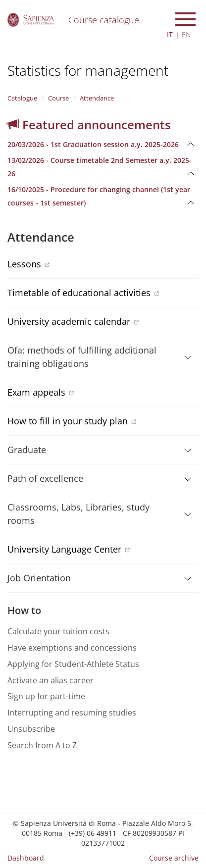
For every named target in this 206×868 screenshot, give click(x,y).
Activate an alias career (51, 680)
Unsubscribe (31, 729)
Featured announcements (89, 125)
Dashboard (26, 858)
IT (170, 34)
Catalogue (22, 98)
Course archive (174, 858)
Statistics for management (88, 70)
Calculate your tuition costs (58, 631)
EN (186, 34)
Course (58, 98)
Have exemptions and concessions (72, 648)
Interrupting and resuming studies (72, 713)
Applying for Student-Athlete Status (73, 664)
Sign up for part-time (46, 696)
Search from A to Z (42, 745)
